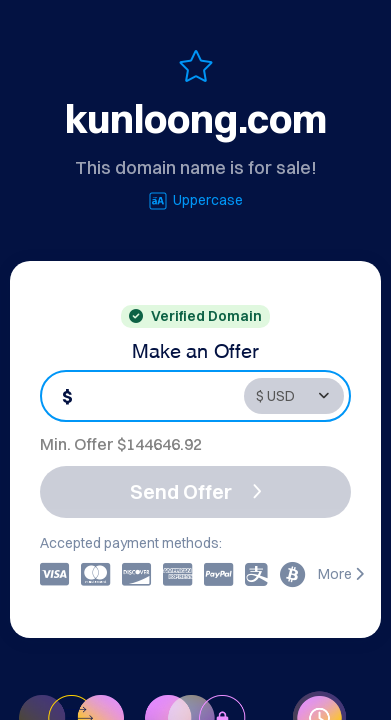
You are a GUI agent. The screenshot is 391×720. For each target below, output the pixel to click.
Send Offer (196, 491)
